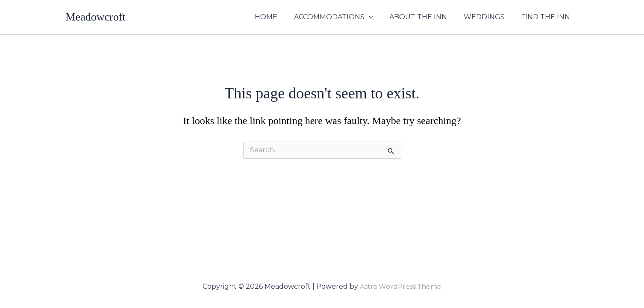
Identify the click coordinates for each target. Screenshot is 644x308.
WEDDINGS (488, 17)
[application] (379, 17)
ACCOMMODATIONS (343, 17)
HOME (279, 17)
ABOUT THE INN (425, 17)
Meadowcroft (96, 17)
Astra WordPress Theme (401, 286)
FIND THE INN (547, 17)
